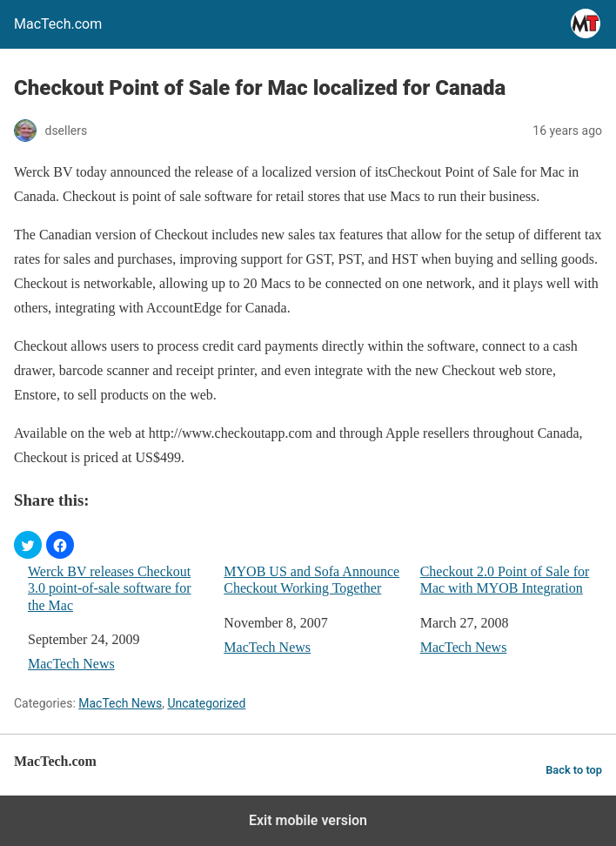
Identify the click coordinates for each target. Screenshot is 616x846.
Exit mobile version (308, 820)
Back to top (574, 770)
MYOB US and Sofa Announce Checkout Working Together (311, 580)
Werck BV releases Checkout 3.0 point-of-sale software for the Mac (110, 588)
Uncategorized (206, 703)
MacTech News (71, 664)
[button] (28, 545)
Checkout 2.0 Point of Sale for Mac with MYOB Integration (505, 580)
